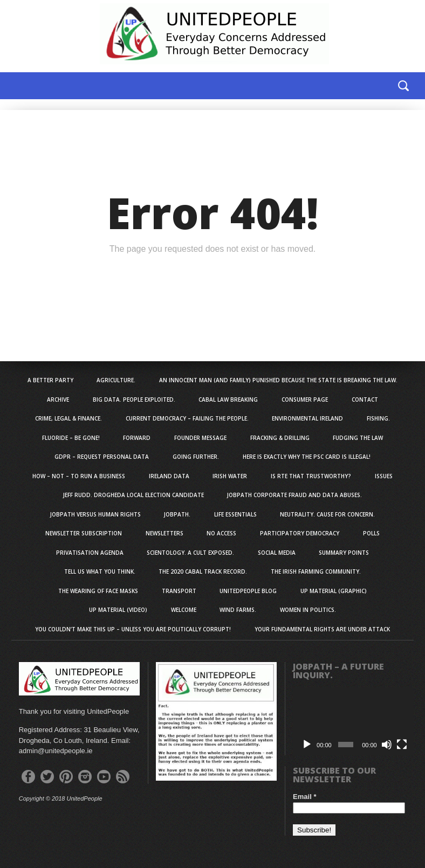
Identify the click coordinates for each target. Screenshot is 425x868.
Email (304, 797)
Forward (137, 438)
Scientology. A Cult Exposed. (190, 553)
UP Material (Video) (118, 610)
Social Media (277, 553)
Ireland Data (169, 476)
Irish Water (230, 476)
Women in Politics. (308, 610)
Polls (371, 533)
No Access (221, 533)
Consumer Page (305, 399)
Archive (58, 399)
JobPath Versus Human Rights (95, 514)
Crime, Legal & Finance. (68, 418)
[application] (353, 721)
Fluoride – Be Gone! (71, 438)
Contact (365, 399)
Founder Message (200, 438)
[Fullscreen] (402, 745)
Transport (179, 591)
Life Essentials (235, 514)
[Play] (307, 745)
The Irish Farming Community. (316, 571)
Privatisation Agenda (90, 553)
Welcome (184, 610)
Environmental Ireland (307, 418)
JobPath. (177, 514)
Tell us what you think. (100, 571)
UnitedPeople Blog (248, 591)
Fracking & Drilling (280, 438)
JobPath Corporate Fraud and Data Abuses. (294, 495)
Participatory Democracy (300, 533)
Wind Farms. (238, 610)
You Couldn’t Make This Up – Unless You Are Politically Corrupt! (133, 629)
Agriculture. (116, 380)
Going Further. (196, 457)
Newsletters (164, 533)
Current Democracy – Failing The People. (187, 418)
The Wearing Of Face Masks (98, 591)
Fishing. (378, 418)
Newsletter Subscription (84, 533)
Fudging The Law (358, 438)
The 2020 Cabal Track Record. (203, 571)
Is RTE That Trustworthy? (311, 476)
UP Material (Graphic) (334, 591)
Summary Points (344, 553)
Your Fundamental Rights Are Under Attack (322, 629)
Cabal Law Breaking (228, 399)
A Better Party (50, 380)
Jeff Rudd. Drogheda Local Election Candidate (133, 495)
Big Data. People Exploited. (134, 399)
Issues (384, 476)
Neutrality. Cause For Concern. (327, 514)
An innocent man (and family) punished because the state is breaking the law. (278, 380)
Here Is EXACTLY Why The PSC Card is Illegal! (307, 457)
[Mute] (387, 745)
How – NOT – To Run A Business (79, 476)
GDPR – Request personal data (102, 457)
